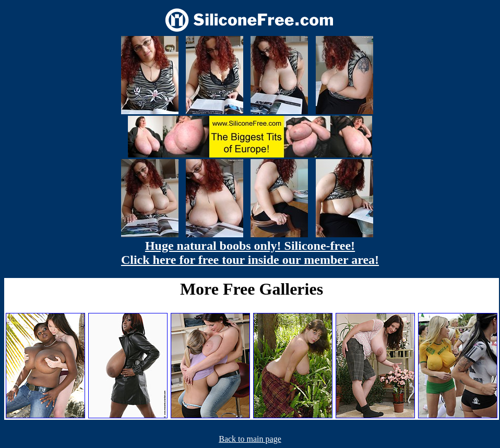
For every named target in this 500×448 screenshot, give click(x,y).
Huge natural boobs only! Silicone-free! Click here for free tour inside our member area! (250, 253)
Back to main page (250, 439)
